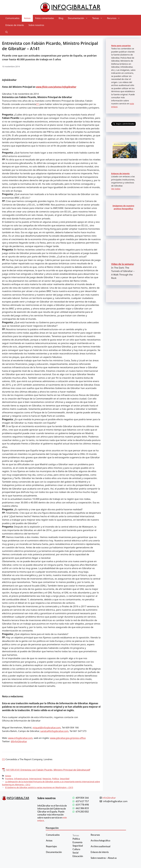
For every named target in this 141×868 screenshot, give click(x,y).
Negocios (47, 779)
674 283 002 (82, 812)
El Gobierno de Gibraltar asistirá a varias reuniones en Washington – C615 (39, 787)
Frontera (9, 779)
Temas (99, 18)
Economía (77, 842)
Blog (61, 18)
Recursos (115, 18)
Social (75, 853)
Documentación (79, 18)
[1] (37, 104)
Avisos (27, 18)
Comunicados (12, 18)
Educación (78, 856)
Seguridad (65, 779)
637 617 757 (82, 801)
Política (55, 779)
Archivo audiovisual (100, 846)
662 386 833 (82, 808)
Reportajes (51, 846)
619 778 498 (82, 805)
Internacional (35, 779)
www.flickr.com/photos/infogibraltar (56, 87)
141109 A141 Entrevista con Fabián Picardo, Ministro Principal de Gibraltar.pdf (48, 770)
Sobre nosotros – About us (104, 858)
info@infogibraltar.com (115, 801)
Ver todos (116, 189)
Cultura (76, 849)
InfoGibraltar (109, 798)
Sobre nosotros (36, 25)
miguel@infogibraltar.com (47, 727)
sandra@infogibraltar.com (54, 731)
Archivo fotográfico (100, 840)
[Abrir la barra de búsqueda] (7, 32)
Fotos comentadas (45, 18)
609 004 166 (82, 798)
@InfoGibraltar (19, 741)
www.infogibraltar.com (20, 738)
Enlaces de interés (15, 25)
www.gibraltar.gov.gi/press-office (68, 738)
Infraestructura (21, 779)
